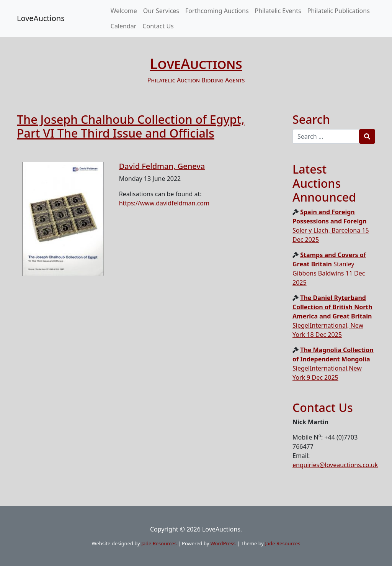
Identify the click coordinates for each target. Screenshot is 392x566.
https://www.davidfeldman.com (164, 203)
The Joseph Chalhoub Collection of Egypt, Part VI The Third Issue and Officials (131, 126)
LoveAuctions (41, 18)
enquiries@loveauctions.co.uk (335, 465)
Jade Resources (159, 543)
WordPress (223, 543)
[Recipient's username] (326, 136)
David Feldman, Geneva (162, 166)
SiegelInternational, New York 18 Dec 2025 (332, 316)
